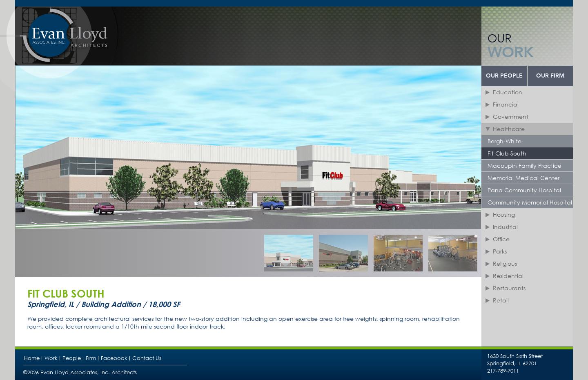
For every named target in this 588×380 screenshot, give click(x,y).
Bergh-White (504, 141)
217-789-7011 (503, 371)
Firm (91, 358)
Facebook (114, 358)
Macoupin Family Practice (525, 166)
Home (32, 358)
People (72, 358)
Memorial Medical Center (523, 178)
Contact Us (147, 358)
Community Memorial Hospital (530, 202)
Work (51, 358)
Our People (504, 76)
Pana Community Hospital (524, 190)
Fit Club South (507, 153)
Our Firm (550, 76)
